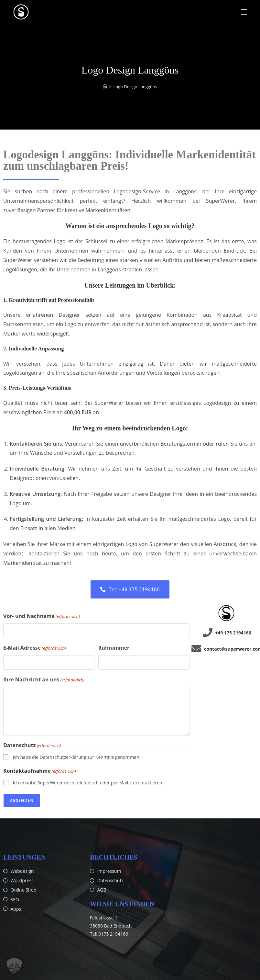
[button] (14, 966)
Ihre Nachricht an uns (44, 680)
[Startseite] (105, 86)
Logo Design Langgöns (135, 86)
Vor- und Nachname (42, 616)
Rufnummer (114, 648)
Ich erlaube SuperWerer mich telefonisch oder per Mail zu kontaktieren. (88, 782)
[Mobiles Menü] (244, 12)
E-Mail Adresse (35, 648)
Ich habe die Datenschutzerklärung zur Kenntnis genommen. (77, 757)
